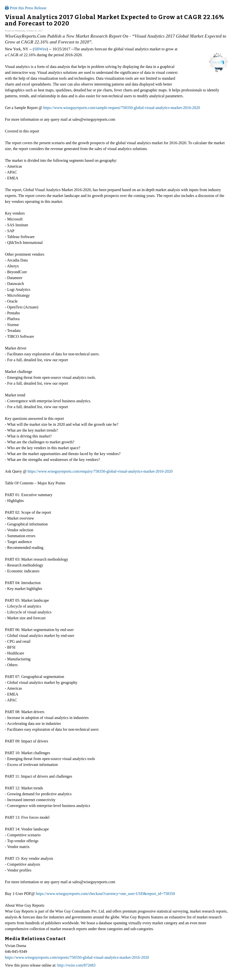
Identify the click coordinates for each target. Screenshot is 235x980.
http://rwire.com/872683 (76, 965)
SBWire (40, 49)
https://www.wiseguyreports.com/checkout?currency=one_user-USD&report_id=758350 (105, 894)
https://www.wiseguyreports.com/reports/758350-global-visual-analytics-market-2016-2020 (77, 957)
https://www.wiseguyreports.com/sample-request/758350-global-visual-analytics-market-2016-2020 (122, 108)
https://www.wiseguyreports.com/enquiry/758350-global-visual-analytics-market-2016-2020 (100, 471)
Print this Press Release (26, 8)
